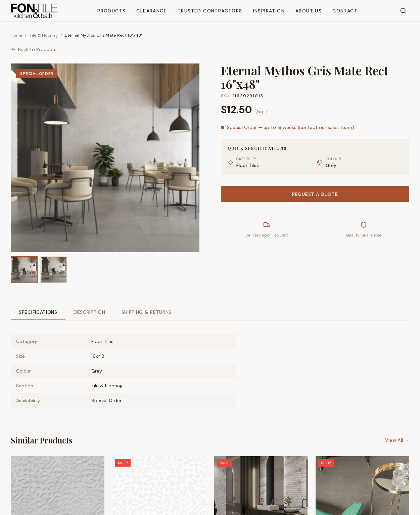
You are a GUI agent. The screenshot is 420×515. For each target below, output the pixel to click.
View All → (397, 440)
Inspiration (269, 11)
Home (16, 35)
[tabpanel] (210, 366)
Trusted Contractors (210, 11)
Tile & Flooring (44, 35)
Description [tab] (89, 312)
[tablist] (210, 313)
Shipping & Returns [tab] (147, 312)
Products (111, 11)
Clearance (152, 11)
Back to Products (34, 49)
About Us (309, 11)
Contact (345, 11)
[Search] (403, 11)
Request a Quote (315, 194)
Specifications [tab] (38, 312)
